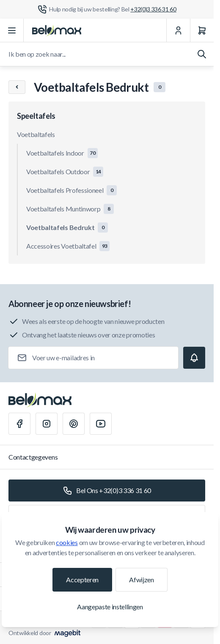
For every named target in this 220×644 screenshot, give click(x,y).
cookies (67, 542)
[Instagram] (47, 424)
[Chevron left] (17, 87)
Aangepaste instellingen (110, 607)
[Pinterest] (74, 424)
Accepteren (82, 580)
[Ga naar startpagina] (57, 30)
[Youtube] (101, 424)
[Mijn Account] (178, 30)
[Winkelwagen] (202, 30)
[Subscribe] (194, 358)
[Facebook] (19, 424)
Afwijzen (141, 580)
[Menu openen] (12, 30)
